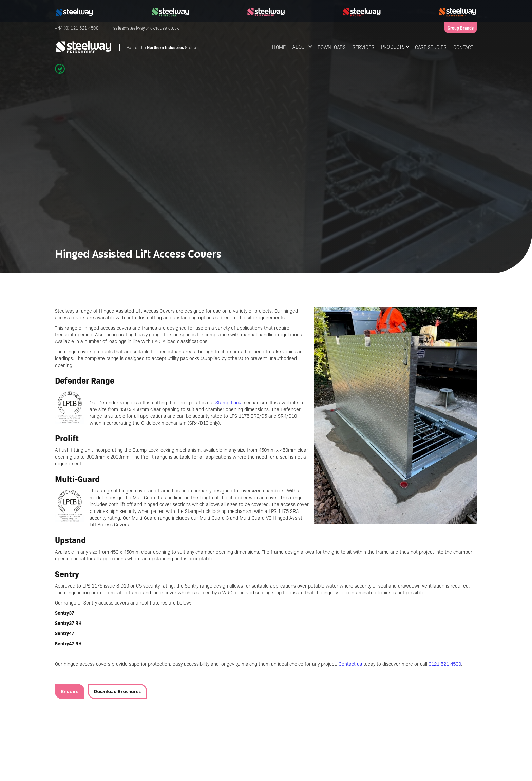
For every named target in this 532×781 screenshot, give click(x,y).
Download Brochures (117, 691)
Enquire (70, 691)
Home (279, 47)
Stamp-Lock (228, 402)
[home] (126, 47)
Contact (463, 47)
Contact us (350, 664)
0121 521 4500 (445, 664)
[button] (301, 46)
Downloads (332, 47)
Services (363, 47)
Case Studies (431, 47)
